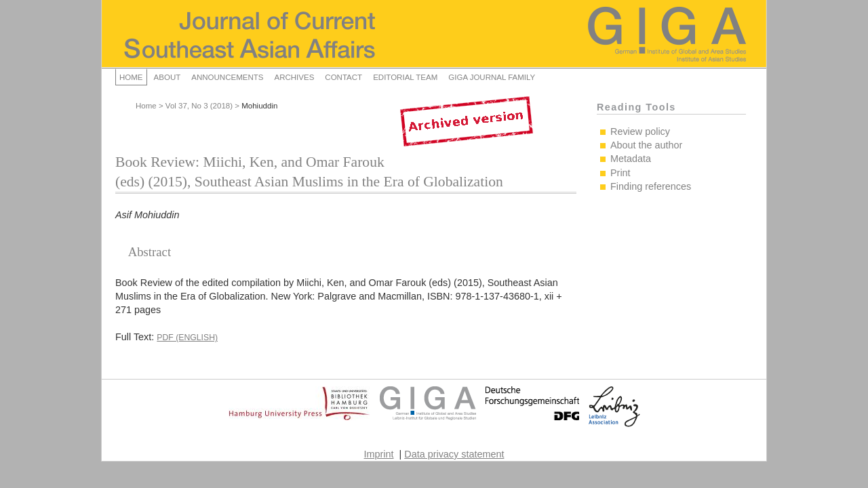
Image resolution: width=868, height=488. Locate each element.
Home (131, 77)
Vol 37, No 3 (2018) (199, 106)
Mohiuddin (259, 106)
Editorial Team (405, 77)
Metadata (631, 159)
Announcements (227, 77)
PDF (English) (187, 338)
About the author (646, 145)
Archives (294, 77)
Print (620, 173)
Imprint (379, 454)
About (167, 77)
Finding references (651, 186)
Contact (343, 77)
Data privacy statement (454, 454)
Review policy (640, 131)
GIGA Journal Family (492, 77)
